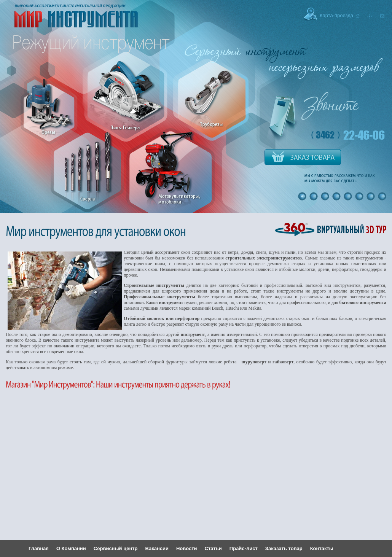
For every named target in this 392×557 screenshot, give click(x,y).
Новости (187, 548)
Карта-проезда (336, 15)
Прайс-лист (244, 548)
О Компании (71, 548)
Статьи (213, 548)
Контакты (322, 548)
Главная (39, 548)
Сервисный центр (116, 548)
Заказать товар (284, 548)
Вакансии (157, 548)
